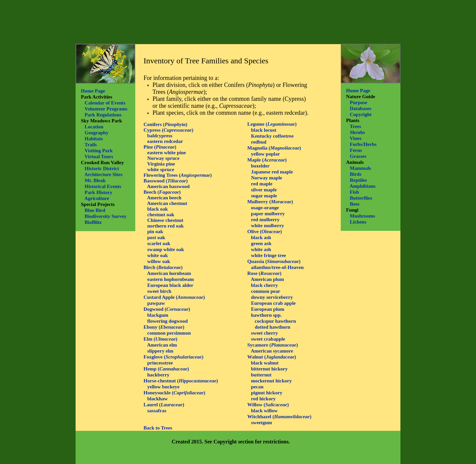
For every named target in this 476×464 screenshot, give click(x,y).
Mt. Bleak (95, 180)
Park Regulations (103, 115)
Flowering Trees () (178, 175)
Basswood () (166, 181)
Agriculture (97, 198)
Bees (355, 204)
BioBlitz (93, 222)
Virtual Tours (99, 157)
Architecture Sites (103, 174)
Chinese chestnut (165, 220)
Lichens (358, 222)
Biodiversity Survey (105, 216)
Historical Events (103, 186)
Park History (98, 192)
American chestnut (167, 203)
